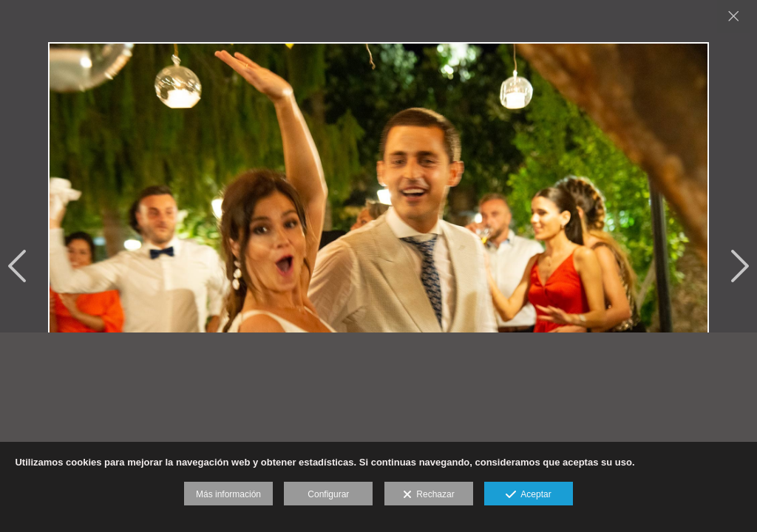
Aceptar (528, 495)
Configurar (328, 494)
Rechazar (429, 495)
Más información (228, 494)
